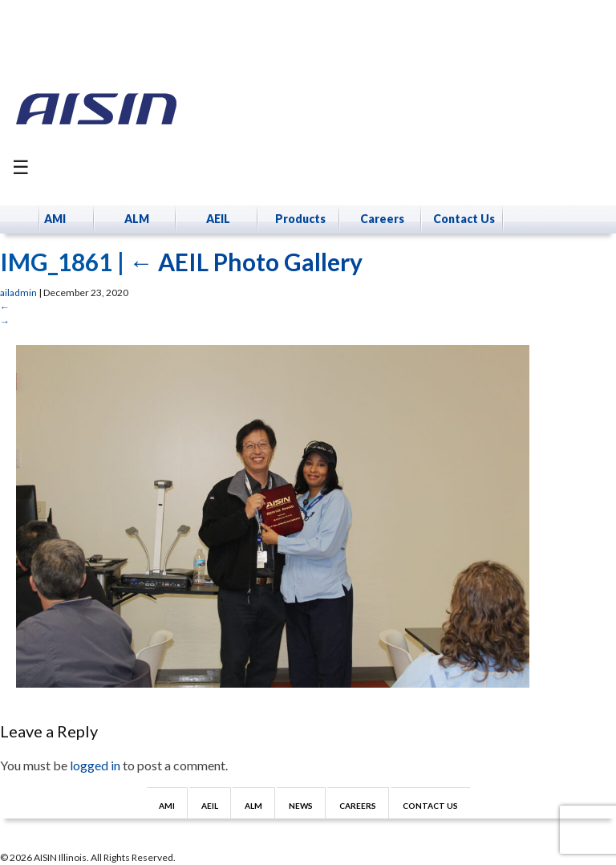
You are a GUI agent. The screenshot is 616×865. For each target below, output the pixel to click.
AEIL (218, 219)
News (301, 806)
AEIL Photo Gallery (246, 262)
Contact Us (464, 219)
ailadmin (18, 292)
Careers (382, 219)
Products (300, 219)
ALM (137, 219)
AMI (55, 219)
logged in (95, 765)
